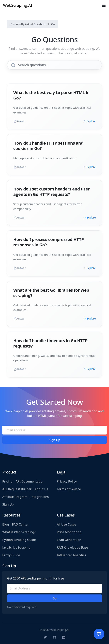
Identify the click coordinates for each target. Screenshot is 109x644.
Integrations (40, 497)
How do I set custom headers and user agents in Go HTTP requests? (52, 192)
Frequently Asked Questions (29, 24)
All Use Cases (66, 524)
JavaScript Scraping (16, 547)
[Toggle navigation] (104, 5)
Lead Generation (69, 540)
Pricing (7, 481)
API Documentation (30, 481)
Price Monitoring (69, 532)
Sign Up (8, 504)
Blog (6, 524)
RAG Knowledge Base (72, 547)
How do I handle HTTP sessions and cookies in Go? (48, 146)
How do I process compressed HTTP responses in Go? (49, 242)
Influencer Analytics (71, 555)
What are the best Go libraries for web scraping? (51, 293)
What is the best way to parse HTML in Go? (51, 95)
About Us (41, 489)
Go (53, 24)
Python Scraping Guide (19, 540)
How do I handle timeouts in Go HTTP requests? (50, 343)
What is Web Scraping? (19, 532)
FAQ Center (20, 524)
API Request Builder (17, 489)
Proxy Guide (11, 555)
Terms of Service (69, 489)
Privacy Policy (67, 481)
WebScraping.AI (18, 5)
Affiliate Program (15, 497)
